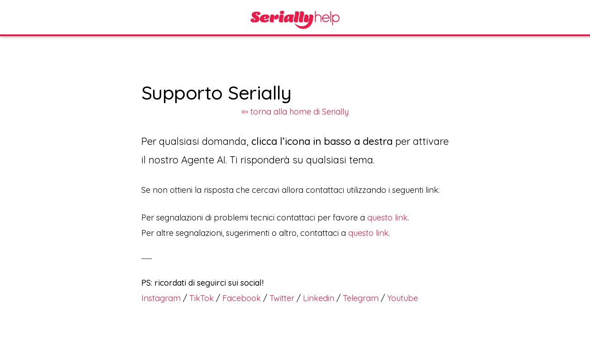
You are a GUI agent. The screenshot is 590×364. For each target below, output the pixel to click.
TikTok (201, 298)
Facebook (242, 298)
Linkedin (319, 298)
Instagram (161, 298)
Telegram (361, 298)
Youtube (403, 298)
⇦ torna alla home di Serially (295, 112)
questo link (387, 218)
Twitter (282, 298)
